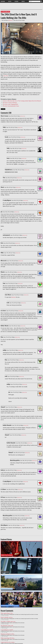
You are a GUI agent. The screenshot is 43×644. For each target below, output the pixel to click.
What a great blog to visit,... (7, 613)
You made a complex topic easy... (8, 622)
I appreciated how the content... (8, 642)
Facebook (16, 1)
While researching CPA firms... (8, 638)
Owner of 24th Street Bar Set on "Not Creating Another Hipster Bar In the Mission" (22, 101)
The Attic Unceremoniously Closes (11, 106)
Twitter (10, 1)
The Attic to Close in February (10, 103)
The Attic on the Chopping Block (10, 104)
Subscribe (3, 1)
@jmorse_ (11, 20)
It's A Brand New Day (5, 12)
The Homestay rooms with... (7, 626)
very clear (6, 76)
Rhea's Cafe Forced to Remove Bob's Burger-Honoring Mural (12, 643)
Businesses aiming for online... (8, 634)
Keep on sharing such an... (7, 617)
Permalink (23, 116)
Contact (23, 1)
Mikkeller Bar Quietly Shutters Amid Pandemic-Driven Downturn (13, 623)
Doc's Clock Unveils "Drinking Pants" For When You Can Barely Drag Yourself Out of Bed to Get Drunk (20, 614)
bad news (14, 297)
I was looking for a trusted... (7, 630)
